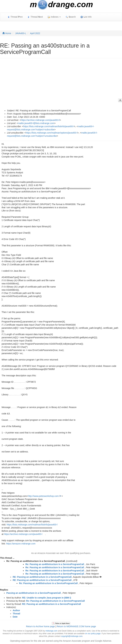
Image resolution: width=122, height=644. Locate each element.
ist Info (86, 17)
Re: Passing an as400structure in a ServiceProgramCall (55, 564)
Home (7, 33)
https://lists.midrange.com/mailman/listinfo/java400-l (49, 126)
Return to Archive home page (40, 626)
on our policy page (93, 634)
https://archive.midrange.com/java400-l (23, 534)
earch (71, 17)
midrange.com (51, 631)
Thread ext (35, 17)
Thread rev (15, 17)
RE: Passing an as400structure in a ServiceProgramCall (42, 577)
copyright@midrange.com (72, 636)
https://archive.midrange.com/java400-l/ (40, 120)
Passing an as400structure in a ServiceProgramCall (34, 593)
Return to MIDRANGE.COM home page (76, 626)
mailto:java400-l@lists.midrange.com (36, 123)
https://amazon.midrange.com (21, 544)
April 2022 (35, 33)
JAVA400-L (21, 33)
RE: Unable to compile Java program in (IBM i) (47, 598)
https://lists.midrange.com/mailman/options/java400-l (52, 133)
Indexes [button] (54, 17)
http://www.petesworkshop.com (43, 496)
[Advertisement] (59, 85)
